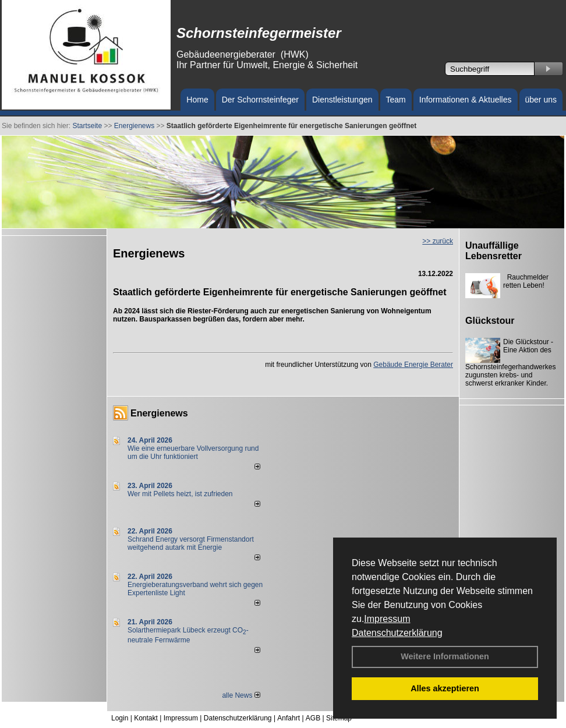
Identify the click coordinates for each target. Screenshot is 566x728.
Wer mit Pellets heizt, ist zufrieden (180, 494)
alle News (241, 695)
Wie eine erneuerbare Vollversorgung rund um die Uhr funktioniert (193, 453)
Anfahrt (289, 718)
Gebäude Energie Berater (413, 365)
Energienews (159, 413)
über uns (541, 100)
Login (120, 718)
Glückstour (490, 321)
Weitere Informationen (445, 656)
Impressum (387, 619)
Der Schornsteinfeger (260, 100)
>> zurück (438, 241)
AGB (313, 718)
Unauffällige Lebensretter (494, 251)
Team (396, 100)
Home (197, 100)
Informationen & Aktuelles (466, 100)
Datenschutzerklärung (397, 633)
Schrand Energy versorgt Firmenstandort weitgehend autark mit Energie (191, 543)
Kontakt (146, 718)
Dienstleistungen (342, 100)
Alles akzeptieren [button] (445, 688)
